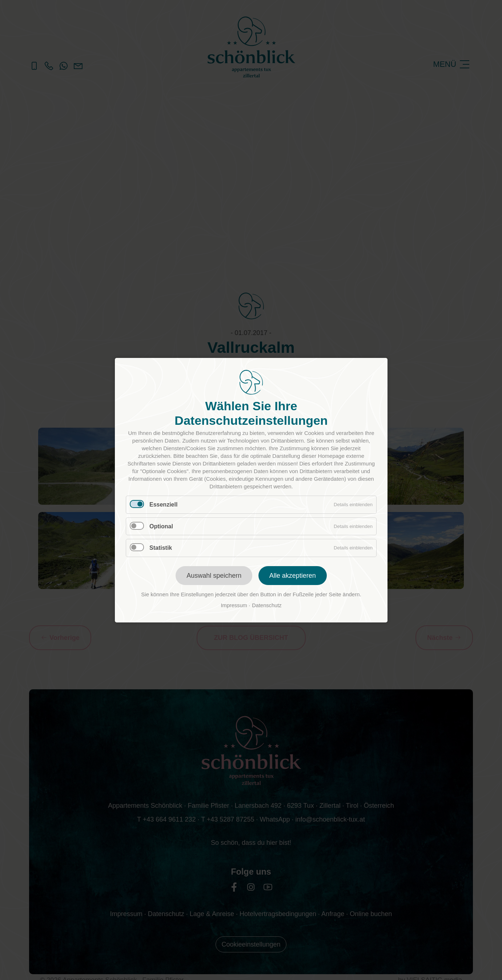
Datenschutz (267, 605)
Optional (161, 526)
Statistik (161, 548)
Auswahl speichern (214, 576)
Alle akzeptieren (292, 576)
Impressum (234, 605)
